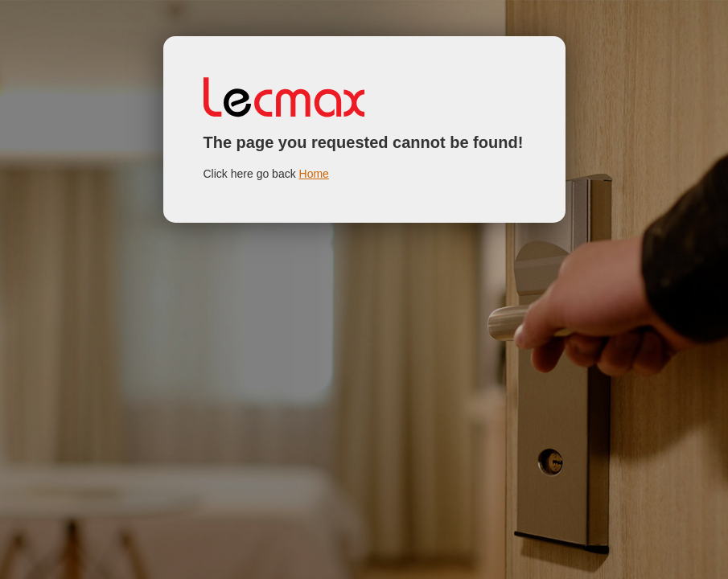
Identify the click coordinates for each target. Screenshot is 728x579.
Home (314, 174)
